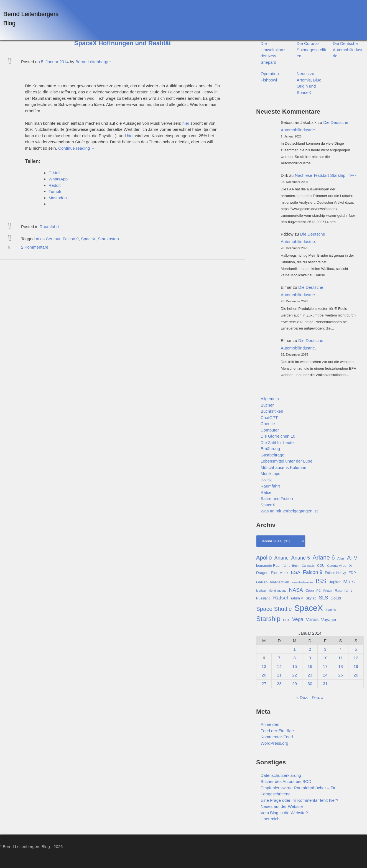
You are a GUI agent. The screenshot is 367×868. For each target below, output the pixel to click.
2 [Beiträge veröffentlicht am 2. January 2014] (310, 649)
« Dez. (302, 697)
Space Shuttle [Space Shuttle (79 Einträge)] (274, 609)
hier (186, 123)
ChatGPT (269, 418)
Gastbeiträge (272, 455)
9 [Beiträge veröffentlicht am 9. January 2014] (310, 658)
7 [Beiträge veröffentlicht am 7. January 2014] (279, 658)
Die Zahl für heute (277, 442)
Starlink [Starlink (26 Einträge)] (331, 610)
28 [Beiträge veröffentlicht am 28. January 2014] (279, 684)
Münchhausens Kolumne (283, 467)
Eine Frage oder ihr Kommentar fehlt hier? (312, 6)
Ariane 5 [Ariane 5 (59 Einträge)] (300, 558)
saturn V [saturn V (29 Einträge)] (297, 598)
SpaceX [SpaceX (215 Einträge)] (309, 608)
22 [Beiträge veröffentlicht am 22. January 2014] (295, 675)
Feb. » (318, 697)
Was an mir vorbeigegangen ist (289, 511)
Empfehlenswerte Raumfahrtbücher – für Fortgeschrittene (220, 6)
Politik (266, 480)
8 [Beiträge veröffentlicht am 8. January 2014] (295, 658)
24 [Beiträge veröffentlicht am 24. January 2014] (325, 675)
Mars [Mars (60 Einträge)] (349, 582)
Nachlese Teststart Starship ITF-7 (326, 175)
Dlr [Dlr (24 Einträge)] (351, 566)
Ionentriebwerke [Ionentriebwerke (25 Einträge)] (302, 582)
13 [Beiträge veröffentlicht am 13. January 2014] (264, 666)
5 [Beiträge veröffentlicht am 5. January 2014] (356, 649)
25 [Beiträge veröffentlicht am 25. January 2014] (341, 675)
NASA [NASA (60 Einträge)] (296, 590)
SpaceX (88, 239)
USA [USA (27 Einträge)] (286, 620)
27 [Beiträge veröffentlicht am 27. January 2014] (264, 684)
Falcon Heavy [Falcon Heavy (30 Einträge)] (335, 573)
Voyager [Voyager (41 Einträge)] (329, 620)
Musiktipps (270, 473)
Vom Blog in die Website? (141, 13)
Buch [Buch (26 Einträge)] (296, 566)
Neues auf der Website (96, 13)
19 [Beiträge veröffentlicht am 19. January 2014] (356, 666)
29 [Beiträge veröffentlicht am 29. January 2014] (295, 684)
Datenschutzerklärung (96, 6)
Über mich (174, 13)
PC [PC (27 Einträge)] (318, 590)
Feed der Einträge (277, 731)
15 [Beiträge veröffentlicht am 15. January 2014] (295, 666)
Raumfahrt (49, 227)
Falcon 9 (71, 239)
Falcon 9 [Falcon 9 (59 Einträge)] (313, 572)
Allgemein (270, 399)
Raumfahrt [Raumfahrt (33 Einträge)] (343, 590)
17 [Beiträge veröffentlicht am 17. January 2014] (325, 666)
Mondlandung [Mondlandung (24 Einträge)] (278, 591)
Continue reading (77, 148)
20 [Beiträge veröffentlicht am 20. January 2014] (264, 675)
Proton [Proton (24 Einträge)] (328, 591)
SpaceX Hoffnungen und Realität (123, 43)
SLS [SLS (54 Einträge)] (323, 598)
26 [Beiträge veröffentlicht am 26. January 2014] (356, 675)
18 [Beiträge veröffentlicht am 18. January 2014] (341, 666)
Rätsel (267, 492)
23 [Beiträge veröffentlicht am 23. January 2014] (310, 675)
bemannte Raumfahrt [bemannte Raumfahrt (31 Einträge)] (273, 566)
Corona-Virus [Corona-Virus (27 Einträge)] (337, 566)
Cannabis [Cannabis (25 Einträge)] (308, 566)
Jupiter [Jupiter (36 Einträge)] (335, 582)
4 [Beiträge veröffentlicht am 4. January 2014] (340, 649)
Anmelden (270, 724)
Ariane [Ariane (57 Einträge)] (282, 558)
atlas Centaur (48, 239)
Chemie (268, 424)
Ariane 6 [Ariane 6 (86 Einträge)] (324, 558)
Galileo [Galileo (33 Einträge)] (262, 582)
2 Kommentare (35, 247)
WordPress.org (274, 743)
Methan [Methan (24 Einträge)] (261, 591)
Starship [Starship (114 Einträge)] (268, 619)
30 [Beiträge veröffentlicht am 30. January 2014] (310, 684)
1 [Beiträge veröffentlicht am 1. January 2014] (295, 649)
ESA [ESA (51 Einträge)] (295, 572)
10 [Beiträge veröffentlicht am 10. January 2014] (325, 658)
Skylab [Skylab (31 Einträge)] (311, 598)
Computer (270, 430)
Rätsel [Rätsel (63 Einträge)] (281, 598)
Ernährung (270, 449)
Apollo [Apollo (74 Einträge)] (264, 558)
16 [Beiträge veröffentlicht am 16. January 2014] (310, 666)
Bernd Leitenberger (93, 62)
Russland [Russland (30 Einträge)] (263, 598)
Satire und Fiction (277, 498)
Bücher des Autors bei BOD (141, 6)
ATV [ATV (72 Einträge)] (352, 558)
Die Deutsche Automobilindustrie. (348, 50)
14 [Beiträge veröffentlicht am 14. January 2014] (279, 666)
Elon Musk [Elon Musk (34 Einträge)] (280, 573)
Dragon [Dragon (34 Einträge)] (262, 573)
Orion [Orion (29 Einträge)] (310, 591)
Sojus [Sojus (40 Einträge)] (336, 598)
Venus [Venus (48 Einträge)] (312, 619)
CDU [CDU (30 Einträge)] (321, 566)
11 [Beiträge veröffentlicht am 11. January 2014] (341, 658)
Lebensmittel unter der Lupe (286, 461)
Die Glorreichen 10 (278, 436)
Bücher (267, 405)
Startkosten (108, 239)
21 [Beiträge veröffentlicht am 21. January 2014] (279, 675)
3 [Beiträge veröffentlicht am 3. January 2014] (325, 649)
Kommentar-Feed (277, 737)
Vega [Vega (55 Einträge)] (298, 619)
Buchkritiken (272, 411)
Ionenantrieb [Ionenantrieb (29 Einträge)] (279, 582)
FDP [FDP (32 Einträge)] (352, 573)
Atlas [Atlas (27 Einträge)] (341, 558)
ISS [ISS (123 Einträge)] (321, 581)
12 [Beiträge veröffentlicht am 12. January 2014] (356, 658)
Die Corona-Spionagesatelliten (311, 50)
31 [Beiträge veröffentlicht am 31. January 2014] (325, 684)
